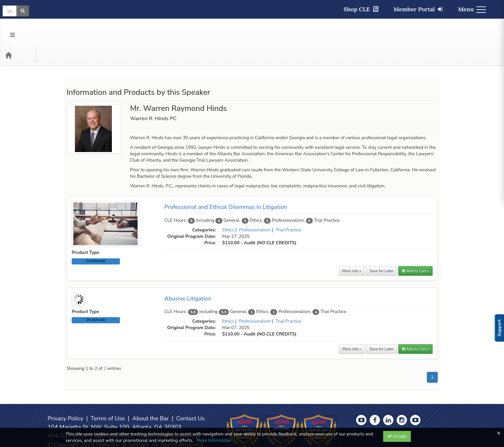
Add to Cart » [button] (415, 245)
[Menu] (8, 29)
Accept (397, 436)
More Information (214, 440)
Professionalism (255, 204)
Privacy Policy (65, 393)
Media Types (80, 29)
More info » (352, 245)
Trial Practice (288, 204)
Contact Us (190, 393)
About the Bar (151, 393)
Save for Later (381, 245)
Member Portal (418, 9)
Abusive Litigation (188, 273)
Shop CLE (361, 9)
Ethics (228, 204)
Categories (45, 29)
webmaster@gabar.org (170, 410)
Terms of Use (108, 393)
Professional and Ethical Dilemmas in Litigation (226, 181)
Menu (472, 9)
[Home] (18, 29)
